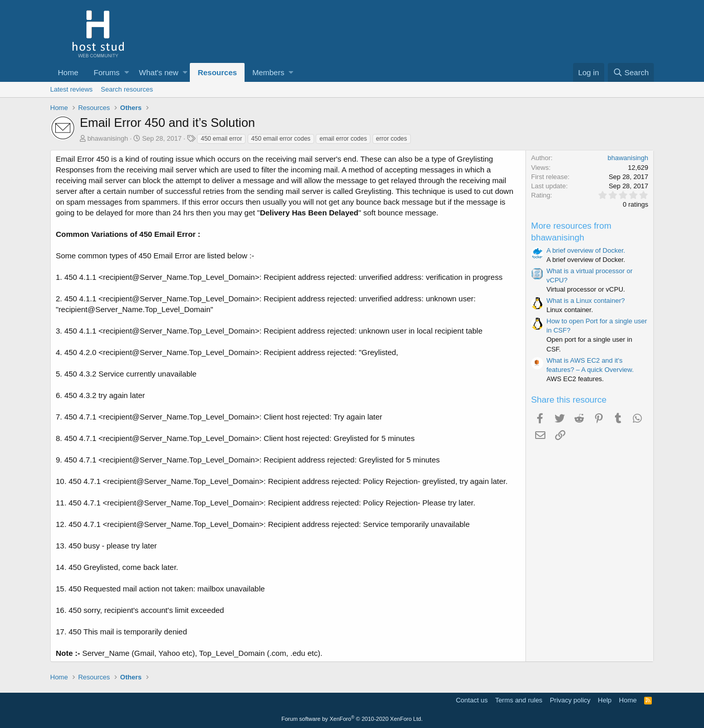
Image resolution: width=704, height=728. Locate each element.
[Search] (631, 72)
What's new (159, 72)
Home (68, 72)
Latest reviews (71, 89)
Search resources (127, 89)
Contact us (472, 700)
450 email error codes (281, 139)
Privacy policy (570, 700)
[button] (127, 72)
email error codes (343, 139)
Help (605, 700)
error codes (392, 139)
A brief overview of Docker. (586, 250)
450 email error (221, 139)
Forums (107, 72)
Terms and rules (519, 700)
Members (268, 72)
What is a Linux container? (586, 301)
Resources (217, 72)
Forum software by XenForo (352, 719)
